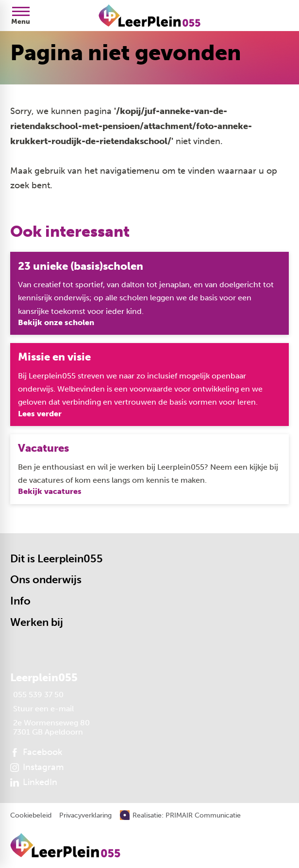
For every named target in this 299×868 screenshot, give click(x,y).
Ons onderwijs (46, 580)
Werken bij (37, 622)
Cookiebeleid (31, 816)
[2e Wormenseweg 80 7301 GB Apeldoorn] (50, 727)
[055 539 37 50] (37, 695)
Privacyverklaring (85, 816)
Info (20, 601)
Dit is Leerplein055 (57, 559)
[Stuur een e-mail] (42, 709)
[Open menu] (21, 16)
